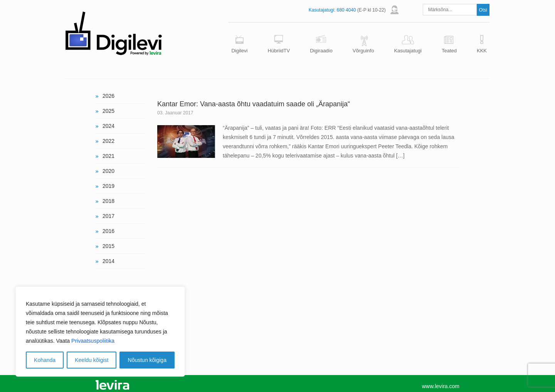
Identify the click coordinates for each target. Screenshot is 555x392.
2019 (108, 186)
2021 (108, 156)
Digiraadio (321, 51)
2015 (108, 246)
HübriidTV (279, 51)
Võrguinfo (363, 51)
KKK (482, 51)
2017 (108, 216)
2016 (108, 231)
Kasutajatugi (408, 51)
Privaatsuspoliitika (93, 341)
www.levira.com (441, 386)
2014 (108, 261)
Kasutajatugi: (322, 10)
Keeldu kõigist (92, 360)
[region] (100, 332)
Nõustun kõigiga (147, 360)
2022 (108, 141)
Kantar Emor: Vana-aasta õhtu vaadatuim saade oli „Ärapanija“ (254, 104)
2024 (108, 126)
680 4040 (346, 10)
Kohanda (45, 360)
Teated (449, 51)
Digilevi (239, 51)
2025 (108, 111)
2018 (108, 201)
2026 (108, 96)
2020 (108, 171)
